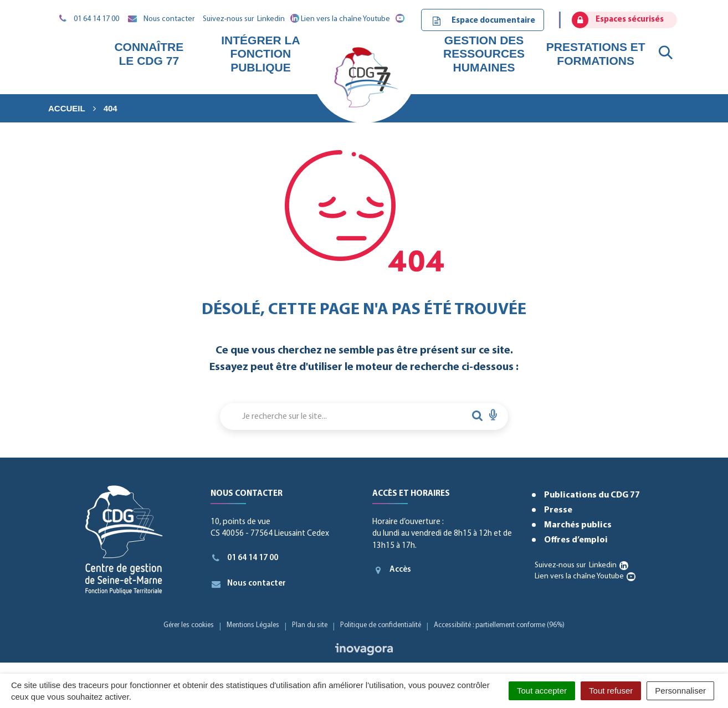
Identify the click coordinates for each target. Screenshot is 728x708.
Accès (392, 570)
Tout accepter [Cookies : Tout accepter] (542, 691)
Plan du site (310, 625)
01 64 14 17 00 (245, 558)
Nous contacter (248, 584)
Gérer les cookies (189, 625)
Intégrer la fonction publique (260, 53)
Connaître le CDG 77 (149, 53)
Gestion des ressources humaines (484, 53)
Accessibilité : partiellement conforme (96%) (499, 625)
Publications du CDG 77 (592, 495)
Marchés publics (578, 525)
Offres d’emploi (576, 540)
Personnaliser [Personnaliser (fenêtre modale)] (680, 691)
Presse (558, 510)
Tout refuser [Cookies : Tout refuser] (611, 691)
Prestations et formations (596, 53)
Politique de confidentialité (381, 625)
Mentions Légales (253, 625)
